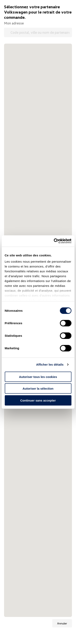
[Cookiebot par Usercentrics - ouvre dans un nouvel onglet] (54, 241)
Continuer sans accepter (38, 400)
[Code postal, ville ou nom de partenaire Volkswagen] (38, 32)
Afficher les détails (50, 364)
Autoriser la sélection (38, 389)
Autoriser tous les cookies (38, 377)
